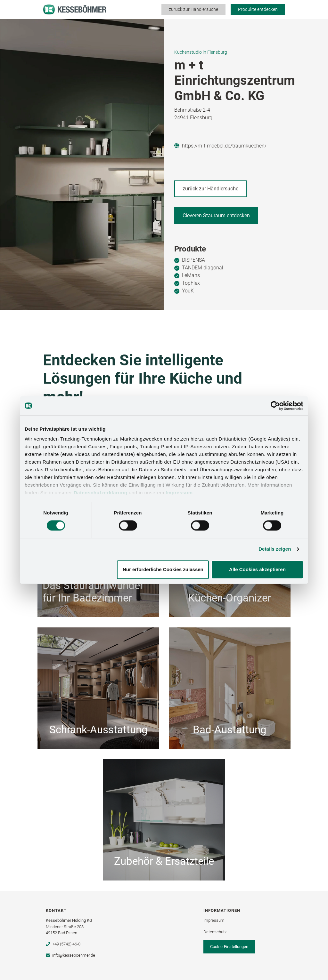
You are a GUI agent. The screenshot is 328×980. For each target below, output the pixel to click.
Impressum (179, 493)
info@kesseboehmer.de (70, 955)
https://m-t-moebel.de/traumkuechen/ (220, 146)
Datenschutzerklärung (101, 493)
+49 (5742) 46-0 (63, 944)
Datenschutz (215, 932)
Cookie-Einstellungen (229, 947)
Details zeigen (275, 549)
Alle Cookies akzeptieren (257, 569)
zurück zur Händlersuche (193, 9)
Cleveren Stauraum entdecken (216, 215)
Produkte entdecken (258, 9)
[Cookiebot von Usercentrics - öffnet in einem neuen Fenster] (275, 406)
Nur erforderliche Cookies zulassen (163, 569)
